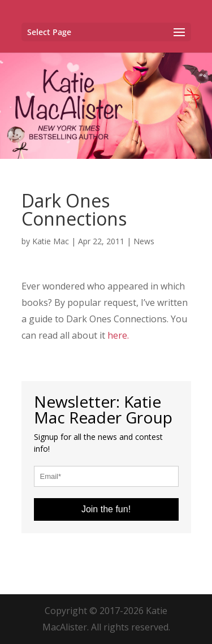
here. (118, 335)
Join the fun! (106, 509)
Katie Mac (51, 241)
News (144, 241)
